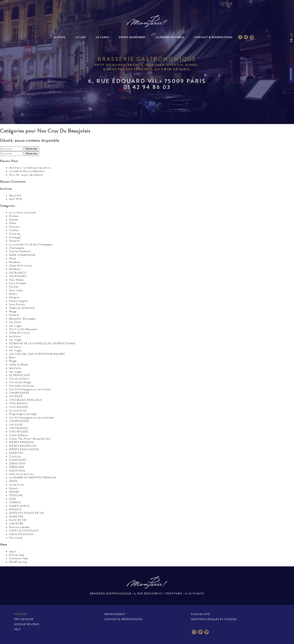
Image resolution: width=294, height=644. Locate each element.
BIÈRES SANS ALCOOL (24, 449)
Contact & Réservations (213, 37)
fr (292, 40)
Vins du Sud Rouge (20, 382)
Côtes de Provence (21, 266)
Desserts (15, 241)
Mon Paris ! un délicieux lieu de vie (30, 168)
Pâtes (13, 223)
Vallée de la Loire (19, 333)
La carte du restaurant (23, 213)
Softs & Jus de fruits (21, 474)
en (292, 35)
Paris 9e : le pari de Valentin (26, 175)
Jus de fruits (17, 485)
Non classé (16, 538)
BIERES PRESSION (22, 442)
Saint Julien (16, 290)
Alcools (14, 488)
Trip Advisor (24, 619)
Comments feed (19, 558)
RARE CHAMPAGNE (22, 255)
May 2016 (15, 196)
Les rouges (16, 326)
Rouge (13, 312)
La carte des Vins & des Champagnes (31, 244)
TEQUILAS (16, 495)
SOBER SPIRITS (19, 506)
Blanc (13, 357)
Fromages (15, 237)
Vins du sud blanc (19, 379)
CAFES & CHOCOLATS (24, 531)
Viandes (14, 230)
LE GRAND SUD (20, 375)
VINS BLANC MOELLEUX (25, 400)
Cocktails (15, 456)
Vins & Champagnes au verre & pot (30, 389)
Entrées (14, 216)
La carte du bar (18, 411)
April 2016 (16, 199)
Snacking (15, 234)
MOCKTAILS (17, 471)
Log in (13, 551)
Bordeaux (15, 262)
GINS (13, 499)
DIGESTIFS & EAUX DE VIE (27, 513)
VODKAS (15, 502)
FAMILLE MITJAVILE (22, 308)
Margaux (14, 297)
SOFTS (14, 481)
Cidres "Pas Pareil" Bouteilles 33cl (30, 439)
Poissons (14, 227)
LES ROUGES (18, 276)
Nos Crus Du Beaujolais (23, 329)
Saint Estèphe (18, 283)
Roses (13, 258)
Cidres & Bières (19, 435)
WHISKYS (15, 510)
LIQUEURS (16, 524)
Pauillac (14, 287)
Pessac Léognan (19, 301)
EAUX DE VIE (18, 520)
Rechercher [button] (31, 149)
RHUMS (14, 492)
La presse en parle (170, 37)
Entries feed (17, 555)
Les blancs (15, 322)
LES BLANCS (18, 273)
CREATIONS (17, 464)
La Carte (102, 37)
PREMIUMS (17, 467)
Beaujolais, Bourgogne (23, 319)
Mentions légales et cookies (214, 619)
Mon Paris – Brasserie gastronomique (147, 21)
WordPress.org (18, 562)
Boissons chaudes (20, 527)
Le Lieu (81, 37)
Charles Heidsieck (20, 251)
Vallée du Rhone (19, 365)
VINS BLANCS (18, 403)
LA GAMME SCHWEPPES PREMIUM (33, 478)
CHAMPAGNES (19, 393)
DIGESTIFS (16, 517)
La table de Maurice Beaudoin (27, 171)
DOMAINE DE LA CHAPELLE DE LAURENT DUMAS (42, 343)
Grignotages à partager (23, 414)
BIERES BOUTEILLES (23, 446)
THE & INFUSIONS (21, 534)
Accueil (60, 37)
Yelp (17, 629)
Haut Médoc (17, 280)
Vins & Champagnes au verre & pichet (32, 418)
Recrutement (115, 614)
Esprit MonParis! (132, 37)
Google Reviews (27, 624)
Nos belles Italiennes (22, 386)
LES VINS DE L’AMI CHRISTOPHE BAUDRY (37, 354)
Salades (14, 220)
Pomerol (14, 315)
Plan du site (201, 614)
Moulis (13, 294)
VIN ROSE (16, 396)
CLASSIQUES (18, 460)
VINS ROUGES (19, 407)
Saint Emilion (17, 304)
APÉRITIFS (16, 453)
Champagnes (17, 248)
